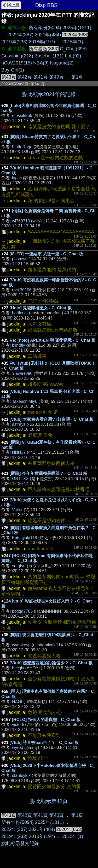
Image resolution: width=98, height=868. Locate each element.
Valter (17, 510)
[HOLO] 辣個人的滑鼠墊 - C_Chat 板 (47, 720)
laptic (17, 178)
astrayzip (20, 424)
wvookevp (21, 645)
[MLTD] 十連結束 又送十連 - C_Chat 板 (46, 254)
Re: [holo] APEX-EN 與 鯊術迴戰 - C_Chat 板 (53, 340)
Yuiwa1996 (22, 373)
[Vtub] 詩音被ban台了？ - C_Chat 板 (44, 743)
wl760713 (21, 221)
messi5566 (22, 116)
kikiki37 (19, 452)
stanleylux (21, 775)
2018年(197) (42, 42)
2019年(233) (14, 42)
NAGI (17, 702)
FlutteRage (22, 147)
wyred (18, 748)
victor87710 (23, 725)
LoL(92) (73, 56)
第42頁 (25, 77)
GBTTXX (20, 479)
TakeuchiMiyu (25, 401)
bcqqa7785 (22, 611)
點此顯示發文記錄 (20, 843)
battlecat (20, 313)
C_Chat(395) (73, 49)
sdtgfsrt (19, 566)
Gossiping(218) (17, 56)
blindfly (19, 345)
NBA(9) (41, 63)
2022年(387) (20, 35)
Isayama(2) (62, 63)
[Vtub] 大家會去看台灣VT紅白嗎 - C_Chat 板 (52, 419)
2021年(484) (48, 35)
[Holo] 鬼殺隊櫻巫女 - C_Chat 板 (41, 308)
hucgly (18, 668)
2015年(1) (73, 42)
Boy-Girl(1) (13, 70)
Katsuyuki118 (25, 538)
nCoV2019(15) (17, 63)
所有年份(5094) (45, 28)
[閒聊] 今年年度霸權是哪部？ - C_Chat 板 (49, 473)
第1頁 (77, 77)
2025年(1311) (77, 28)
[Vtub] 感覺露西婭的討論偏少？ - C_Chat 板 (51, 663)
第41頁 (41, 77)
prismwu (20, 259)
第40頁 (56, 77)
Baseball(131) (49, 56)
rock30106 (22, 290)
